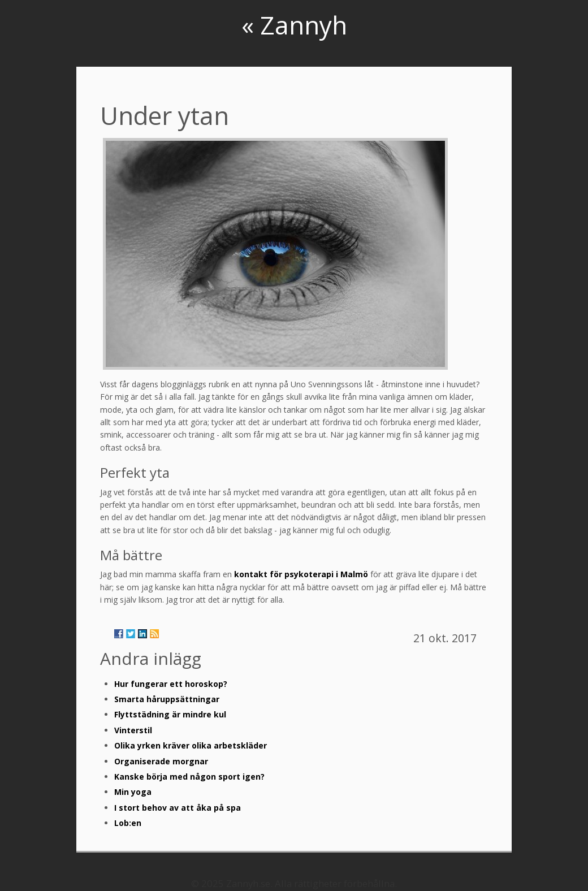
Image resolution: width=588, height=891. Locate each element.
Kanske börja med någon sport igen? (189, 777)
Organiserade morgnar (161, 761)
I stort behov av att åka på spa (178, 808)
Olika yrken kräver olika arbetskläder (191, 745)
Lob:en (128, 823)
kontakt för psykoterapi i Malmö (301, 574)
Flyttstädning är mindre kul (170, 714)
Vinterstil (133, 730)
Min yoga (133, 792)
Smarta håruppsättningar (167, 699)
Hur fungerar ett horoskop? (171, 684)
